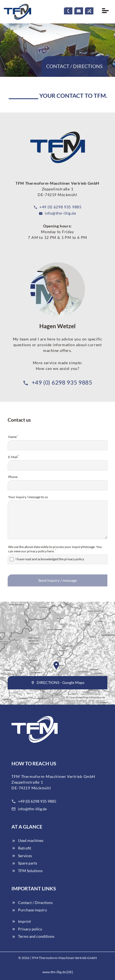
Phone (13, 477)
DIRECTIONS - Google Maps (58, 682)
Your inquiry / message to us (28, 497)
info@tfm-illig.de (57, 213)
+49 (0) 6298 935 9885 (58, 207)
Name (13, 437)
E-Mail (14, 457)
